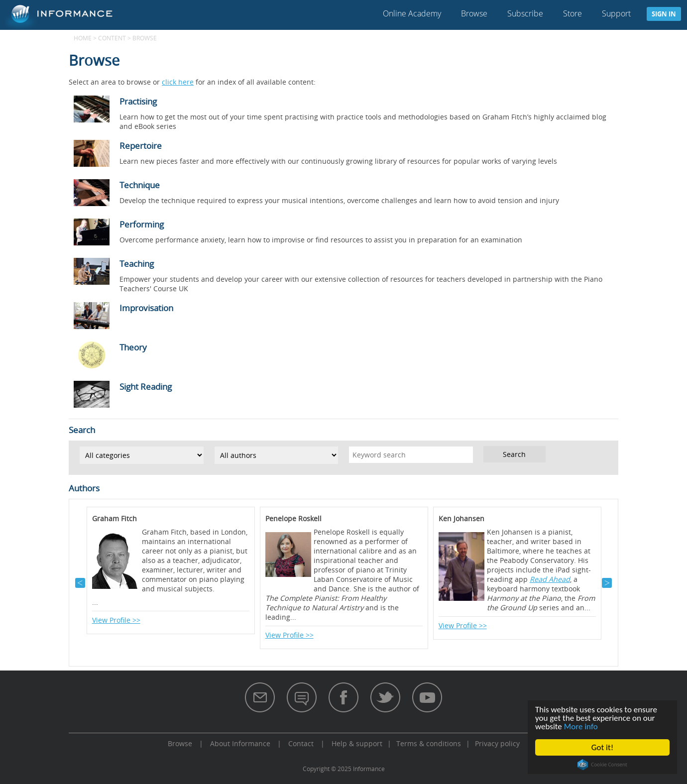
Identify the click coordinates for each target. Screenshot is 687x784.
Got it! (602, 747)
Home (83, 38)
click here (178, 82)
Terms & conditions (429, 743)
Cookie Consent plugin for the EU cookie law (602, 765)
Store (572, 13)
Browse (474, 13)
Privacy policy (497, 743)
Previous (80, 583)
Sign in (664, 14)
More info (581, 727)
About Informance (240, 743)
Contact (301, 743)
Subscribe (525, 13)
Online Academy (412, 13)
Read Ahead (550, 579)
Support (616, 13)
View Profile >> (116, 620)
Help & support (357, 743)
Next (607, 583)
